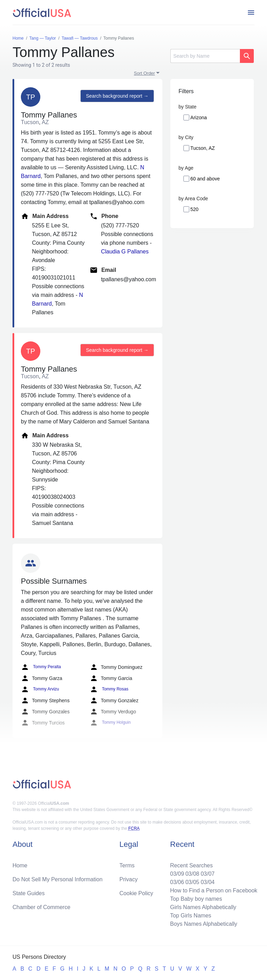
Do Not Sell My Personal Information (58, 879)
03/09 (177, 874)
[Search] (205, 56)
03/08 (192, 874)
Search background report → (117, 96)
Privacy (129, 879)
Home (20, 865)
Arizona (199, 118)
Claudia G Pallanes (125, 252)
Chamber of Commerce (41, 907)
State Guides (29, 893)
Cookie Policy (136, 893)
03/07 (208, 874)
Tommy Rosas (109, 689)
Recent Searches (191, 865)
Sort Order (144, 73)
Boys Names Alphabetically (204, 924)
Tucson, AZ (203, 148)
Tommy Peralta (41, 667)
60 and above (205, 179)
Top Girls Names (191, 916)
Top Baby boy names (196, 899)
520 (195, 209)
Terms (127, 865)
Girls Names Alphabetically (203, 907)
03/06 (177, 882)
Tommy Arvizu (40, 689)
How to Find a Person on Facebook (214, 890)
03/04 (208, 882)
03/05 (192, 882)
